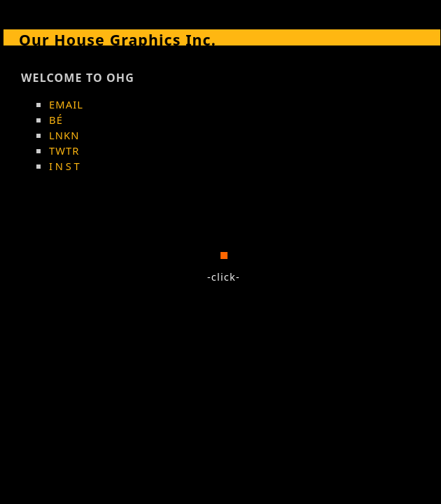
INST (65, 166)
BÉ (56, 120)
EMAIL (66, 104)
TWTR (64, 150)
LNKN (64, 135)
